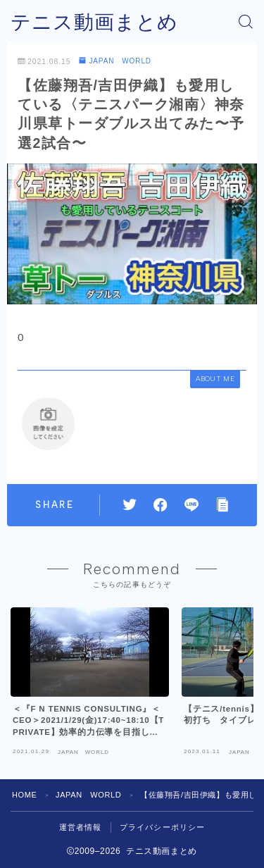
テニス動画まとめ (94, 22)
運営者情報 (81, 827)
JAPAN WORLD (115, 61)
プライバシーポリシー (163, 827)
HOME (24, 795)
